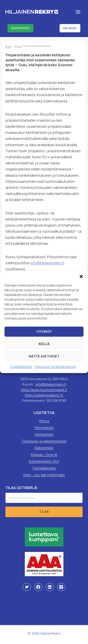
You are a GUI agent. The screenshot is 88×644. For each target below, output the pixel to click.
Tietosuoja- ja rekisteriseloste (55, 367)
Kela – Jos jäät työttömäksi (44, 475)
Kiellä (44, 344)
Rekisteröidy (20, 28)
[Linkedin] (50, 587)
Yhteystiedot (44, 428)
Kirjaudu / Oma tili (44, 455)
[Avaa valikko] (78, 12)
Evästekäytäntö (21, 367)
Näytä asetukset (44, 356)
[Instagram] (61, 587)
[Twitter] (27, 587)
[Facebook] (38, 587)
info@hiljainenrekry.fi (47, 263)
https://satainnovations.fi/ (44, 395)
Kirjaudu (70, 28)
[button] (81, 276)
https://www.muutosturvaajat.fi (44, 390)
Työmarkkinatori (44, 468)
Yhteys (44, 421)
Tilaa (44, 512)
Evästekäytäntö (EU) (44, 461)
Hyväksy (44, 332)
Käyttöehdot (44, 434)
